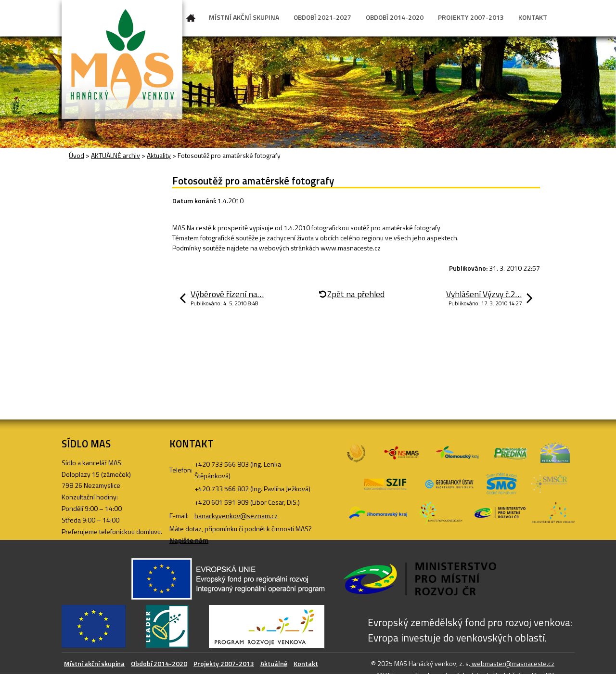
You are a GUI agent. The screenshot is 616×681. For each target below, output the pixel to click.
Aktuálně (274, 663)
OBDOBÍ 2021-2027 (322, 17)
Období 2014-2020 (159, 663)
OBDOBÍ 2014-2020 (395, 17)
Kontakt (306, 663)
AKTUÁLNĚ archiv (115, 155)
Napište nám (189, 540)
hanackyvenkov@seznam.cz (236, 516)
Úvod (191, 20)
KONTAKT (533, 17)
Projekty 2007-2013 (224, 663)
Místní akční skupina (94, 663)
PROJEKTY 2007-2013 (471, 17)
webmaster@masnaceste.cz (512, 663)
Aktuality (159, 155)
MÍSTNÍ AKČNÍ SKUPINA (244, 17)
